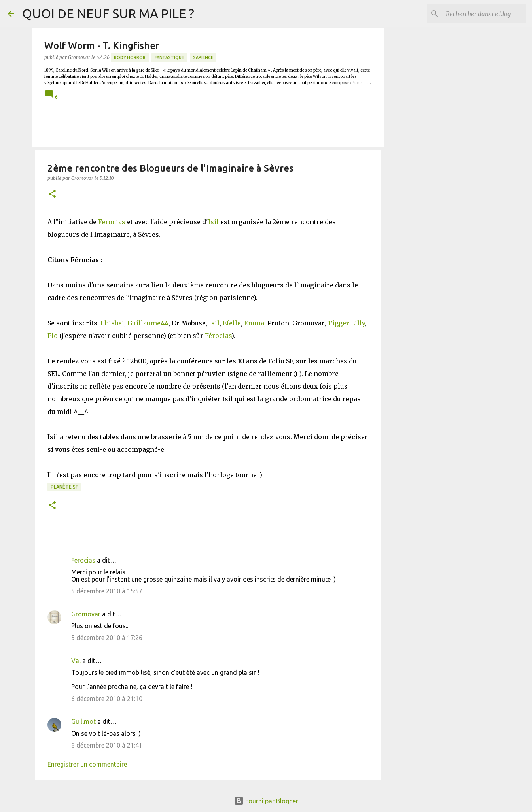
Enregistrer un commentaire (87, 764)
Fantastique (169, 57)
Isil (213, 222)
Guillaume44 (148, 323)
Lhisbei (112, 323)
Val (76, 661)
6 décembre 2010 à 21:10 (107, 699)
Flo (53, 336)
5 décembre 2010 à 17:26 (107, 638)
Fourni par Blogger (266, 801)
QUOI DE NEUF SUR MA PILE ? (108, 13)
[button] (52, 194)
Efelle (232, 323)
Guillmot (83, 721)
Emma (254, 323)
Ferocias (112, 222)
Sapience (203, 57)
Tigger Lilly (346, 323)
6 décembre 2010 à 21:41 (107, 745)
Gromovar (86, 614)
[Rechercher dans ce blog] (484, 14)
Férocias (218, 336)
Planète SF (64, 487)
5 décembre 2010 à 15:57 (107, 591)
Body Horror (130, 57)
